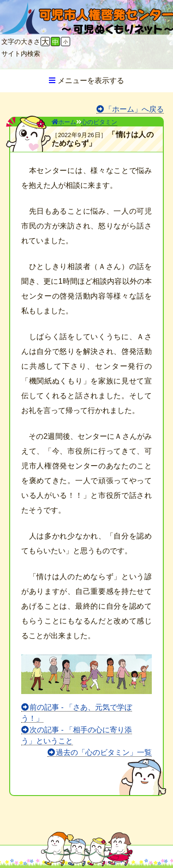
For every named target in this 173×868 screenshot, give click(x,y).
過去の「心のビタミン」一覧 (104, 752)
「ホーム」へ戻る (134, 109)
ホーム (64, 122)
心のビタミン (99, 122)
